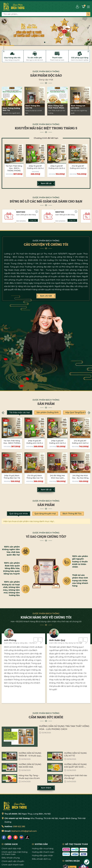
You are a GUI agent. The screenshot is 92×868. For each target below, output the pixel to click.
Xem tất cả (46, 183)
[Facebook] (4, 837)
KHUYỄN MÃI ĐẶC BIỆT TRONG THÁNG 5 (46, 128)
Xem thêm (46, 788)
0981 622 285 (19, 826)
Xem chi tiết (46, 296)
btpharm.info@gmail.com (24, 831)
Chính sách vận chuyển (13, 861)
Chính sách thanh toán (13, 865)
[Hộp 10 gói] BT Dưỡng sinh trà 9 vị (35, 167)
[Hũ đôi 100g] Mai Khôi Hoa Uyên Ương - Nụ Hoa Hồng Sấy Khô (57, 479)
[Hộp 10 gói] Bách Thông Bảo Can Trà (12, 477)
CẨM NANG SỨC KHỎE (46, 717)
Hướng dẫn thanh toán (43, 852)
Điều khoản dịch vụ (41, 859)
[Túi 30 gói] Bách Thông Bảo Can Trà (35, 477)
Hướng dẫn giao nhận (42, 855)
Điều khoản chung (11, 858)
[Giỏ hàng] (83, 7)
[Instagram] (10, 837)
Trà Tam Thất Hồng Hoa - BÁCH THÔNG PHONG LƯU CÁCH (14, 169)
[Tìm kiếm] (88, 14)
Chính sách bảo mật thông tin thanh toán (15, 853)
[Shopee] (16, 837)
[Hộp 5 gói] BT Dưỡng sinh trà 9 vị (57, 167)
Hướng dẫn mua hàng (43, 849)
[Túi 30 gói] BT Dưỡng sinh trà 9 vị (78, 167)
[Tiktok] (27, 837)
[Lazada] (21, 837)
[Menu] (88, 7)
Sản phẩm (46, 404)
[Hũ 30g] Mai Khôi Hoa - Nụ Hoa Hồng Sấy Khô (80, 478)
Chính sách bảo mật (11, 849)
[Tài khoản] (77, 7)
